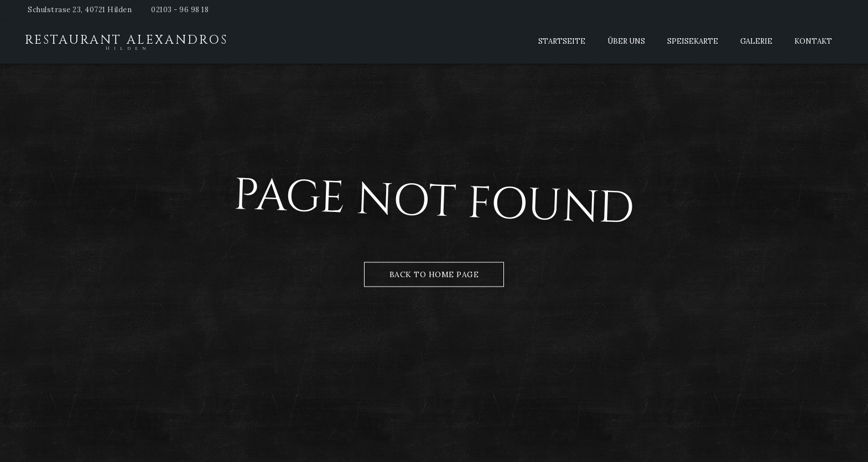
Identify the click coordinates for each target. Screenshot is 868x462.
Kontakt (813, 41)
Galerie (756, 41)
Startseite (562, 41)
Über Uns (626, 41)
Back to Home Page (434, 274)
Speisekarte (693, 41)
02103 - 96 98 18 (180, 10)
